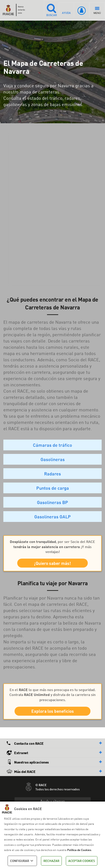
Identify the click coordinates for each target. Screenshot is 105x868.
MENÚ (97, 11)
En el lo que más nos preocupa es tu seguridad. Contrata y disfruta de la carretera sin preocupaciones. (52, 696)
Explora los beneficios (53, 713)
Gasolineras (53, 459)
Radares (52, 474)
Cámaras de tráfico (52, 445)
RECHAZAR (51, 861)
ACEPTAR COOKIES (82, 861)
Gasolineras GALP (52, 517)
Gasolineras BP (52, 502)
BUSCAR (50, 10)
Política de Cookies (79, 850)
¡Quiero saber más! (52, 564)
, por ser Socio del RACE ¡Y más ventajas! (52, 547)
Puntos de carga (53, 488)
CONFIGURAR (22, 861)
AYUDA (66, 10)
